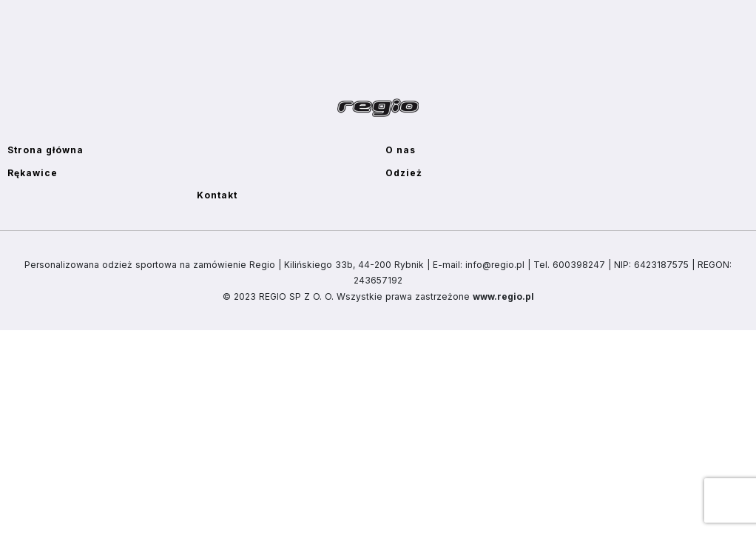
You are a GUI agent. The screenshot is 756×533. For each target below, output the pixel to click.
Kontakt (217, 195)
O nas (401, 150)
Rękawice (33, 173)
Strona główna (45, 150)
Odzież (404, 173)
